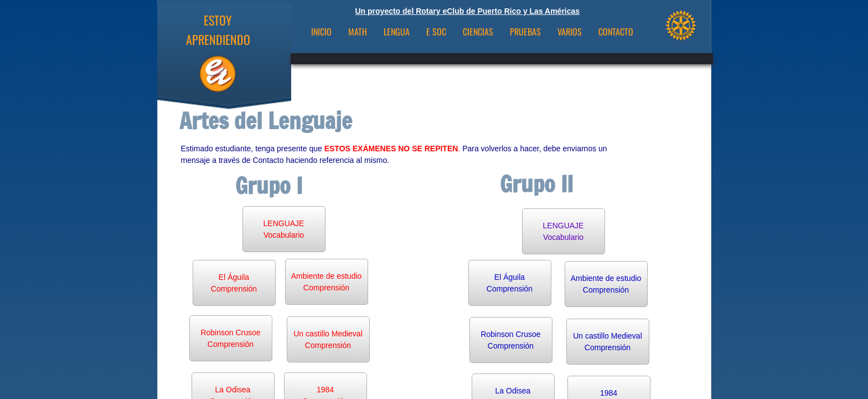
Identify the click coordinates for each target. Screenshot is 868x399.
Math (358, 32)
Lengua (397, 32)
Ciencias (478, 32)
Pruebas (525, 32)
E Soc (436, 32)
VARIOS (570, 32)
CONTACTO (616, 32)
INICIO (321, 32)
